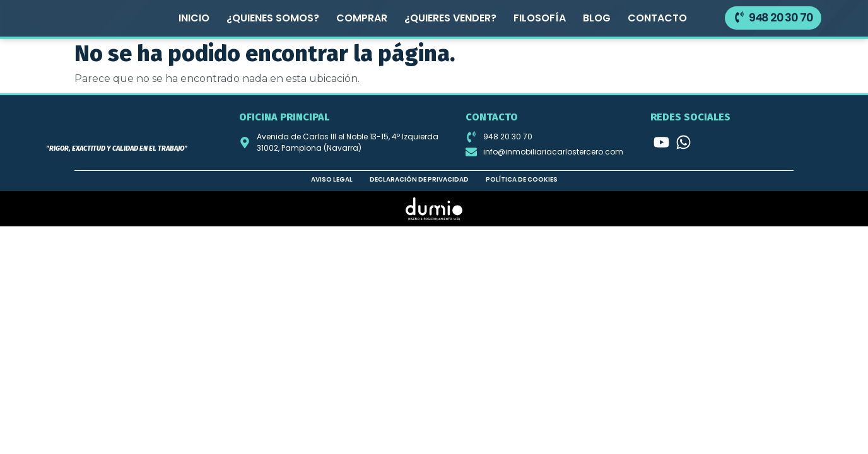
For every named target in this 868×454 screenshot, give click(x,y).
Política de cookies (522, 179)
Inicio (194, 18)
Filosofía (540, 18)
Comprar (362, 18)
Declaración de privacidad (419, 179)
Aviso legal (332, 179)
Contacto (657, 18)
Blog (597, 18)
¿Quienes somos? (273, 18)
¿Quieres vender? (450, 18)
